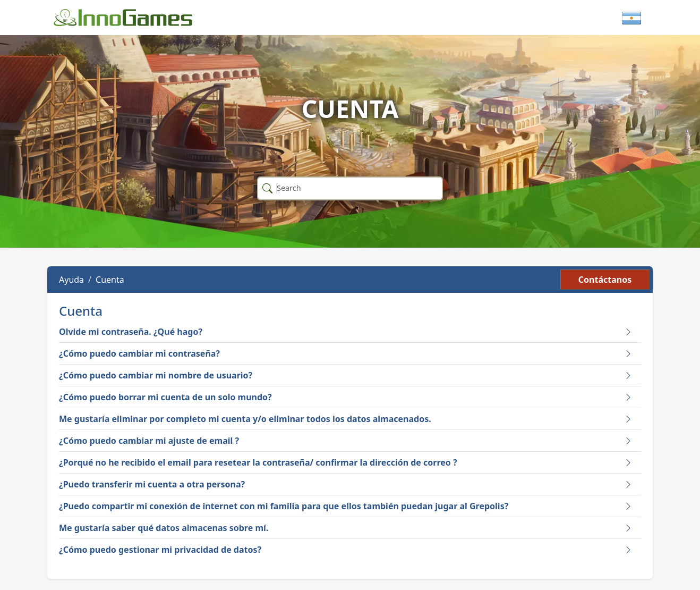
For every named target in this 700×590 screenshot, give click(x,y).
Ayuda (71, 280)
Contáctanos (605, 280)
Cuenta (110, 280)
